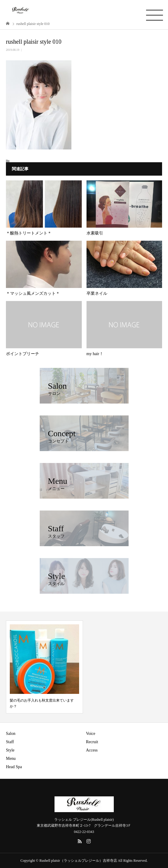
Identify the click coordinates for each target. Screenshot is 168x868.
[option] (44, 667)
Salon (11, 734)
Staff (10, 742)
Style (10, 750)
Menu (11, 758)
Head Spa (14, 767)
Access (92, 750)
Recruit (92, 742)
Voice (91, 734)
